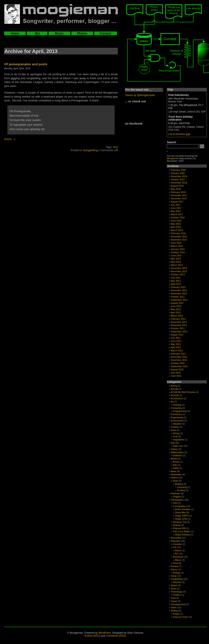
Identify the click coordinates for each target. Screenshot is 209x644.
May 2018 (176, 189)
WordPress (105, 633)
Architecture (177, 398)
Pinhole (177, 525)
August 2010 (177, 370)
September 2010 (179, 366)
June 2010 (176, 376)
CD (175, 547)
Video (174, 607)
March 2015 (177, 246)
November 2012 (179, 293)
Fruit (175, 436)
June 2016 (176, 221)
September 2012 (179, 300)
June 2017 (176, 208)
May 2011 (176, 344)
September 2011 (179, 332)
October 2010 (178, 363)
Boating (179, 484)
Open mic (178, 446)
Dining (176, 433)
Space (174, 585)
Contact (106, 33)
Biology (177, 573)
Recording (176, 538)
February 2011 (178, 354)
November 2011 (179, 325)
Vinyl (175, 563)
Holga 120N (181, 519)
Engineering (177, 417)
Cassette (177, 544)
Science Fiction (181, 617)
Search (172, 142)
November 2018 (179, 183)
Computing (176, 408)
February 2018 (178, 192)
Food (173, 430)
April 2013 (176, 284)
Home (15, 33)
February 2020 (178, 170)
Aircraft (174, 389)
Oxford (174, 478)
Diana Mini (180, 512)
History (174, 449)
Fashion (175, 427)
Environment (177, 421)
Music (59, 33)
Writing (174, 611)
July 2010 (176, 373)
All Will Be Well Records (183, 392)
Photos (82, 33)
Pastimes (175, 493)
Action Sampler (183, 509)
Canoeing (182, 487)
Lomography (179, 506)
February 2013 (178, 287)
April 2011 (176, 347)
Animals (175, 395)
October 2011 (178, 328)
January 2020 (178, 173)
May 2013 (176, 281)
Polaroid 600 (179, 528)
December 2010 (179, 357)
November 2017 (179, 198)
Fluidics (177, 595)
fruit (115, 147)
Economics (176, 414)
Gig (173, 443)
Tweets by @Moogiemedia (140, 95)
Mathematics (177, 452)
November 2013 (179, 271)
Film (175, 465)
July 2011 (176, 338)
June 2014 (176, 255)
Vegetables (178, 440)
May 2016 (176, 224)
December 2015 (179, 236)
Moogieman (173, 158)
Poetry (176, 614)
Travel (174, 601)
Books (176, 462)
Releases (176, 541)
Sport (174, 588)
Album (178, 550)
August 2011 (177, 335)
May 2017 (176, 211)
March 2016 (177, 230)
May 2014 (176, 259)
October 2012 (178, 297)
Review (174, 566)
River (176, 481)
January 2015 (178, 249)
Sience (174, 569)
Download (178, 557)
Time (173, 598)
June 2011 (176, 341)
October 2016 (178, 217)
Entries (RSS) (92, 636)
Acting (174, 386)
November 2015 (179, 240)
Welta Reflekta (182, 535)
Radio (176, 468)
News (174, 471)
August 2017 (177, 202)
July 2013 (176, 278)
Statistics (177, 455)
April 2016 (176, 227)
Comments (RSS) (116, 636)
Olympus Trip (180, 522)
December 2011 (179, 322)
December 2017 (179, 195)
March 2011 (177, 351)
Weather (177, 424)
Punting (181, 490)
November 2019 (179, 176)
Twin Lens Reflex (182, 531)
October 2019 (178, 179)
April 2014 (176, 262)
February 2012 (178, 319)
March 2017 (177, 214)
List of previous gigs (179, 134)
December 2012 (179, 290)
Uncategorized (178, 604)
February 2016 (178, 233)
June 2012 (176, 306)
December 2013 (179, 268)
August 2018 (177, 186)
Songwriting (90, 150)
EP (176, 554)
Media (174, 459)
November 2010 (179, 360)
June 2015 (176, 243)
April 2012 (176, 312)
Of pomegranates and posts (26, 64)
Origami (177, 497)
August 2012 (177, 303)
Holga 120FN (182, 516)
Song (173, 576)
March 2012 (177, 316)
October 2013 (178, 274)
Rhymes (177, 582)
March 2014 (177, 265)
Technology (177, 592)
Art (172, 402)
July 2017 (176, 205)
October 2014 (178, 252)
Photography (177, 500)
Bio (37, 33)
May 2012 (176, 309)
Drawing (177, 405)
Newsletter (176, 474)
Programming (180, 411)
